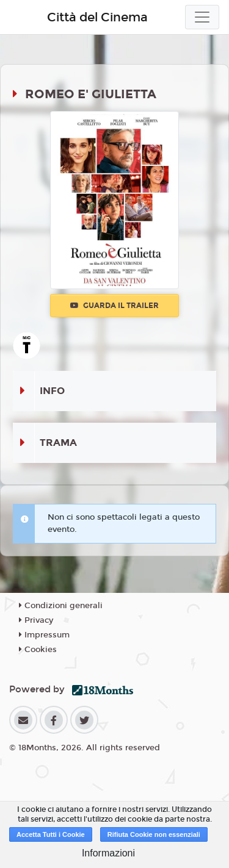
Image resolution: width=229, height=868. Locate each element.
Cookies (38, 650)
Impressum (44, 635)
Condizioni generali (61, 606)
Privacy (36, 620)
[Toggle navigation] (202, 17)
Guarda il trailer (114, 306)
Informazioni (108, 853)
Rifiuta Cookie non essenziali (154, 834)
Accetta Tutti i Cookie (51, 834)
